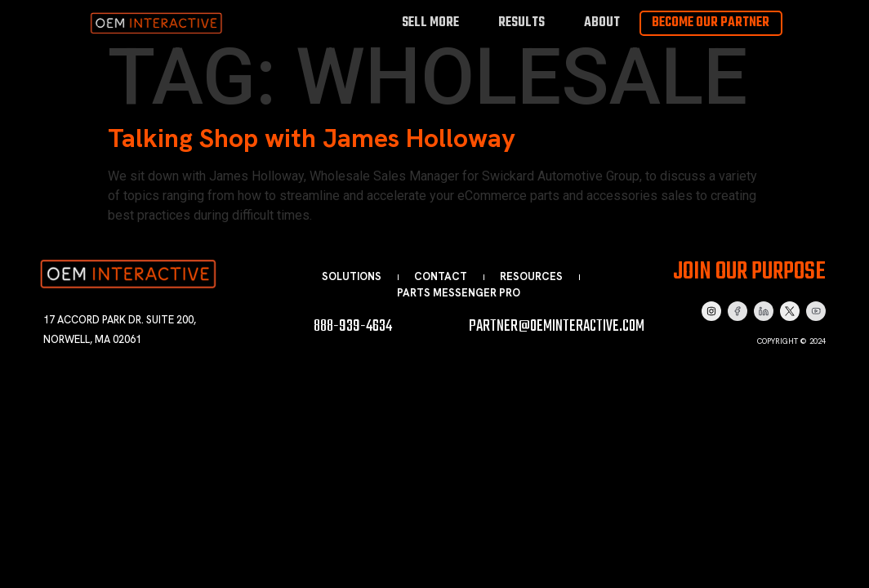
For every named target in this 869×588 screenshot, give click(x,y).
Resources (531, 276)
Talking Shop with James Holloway (312, 138)
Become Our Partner (711, 23)
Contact (441, 276)
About (602, 22)
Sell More (430, 22)
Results (521, 22)
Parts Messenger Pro (459, 293)
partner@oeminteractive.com (557, 326)
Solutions (352, 276)
